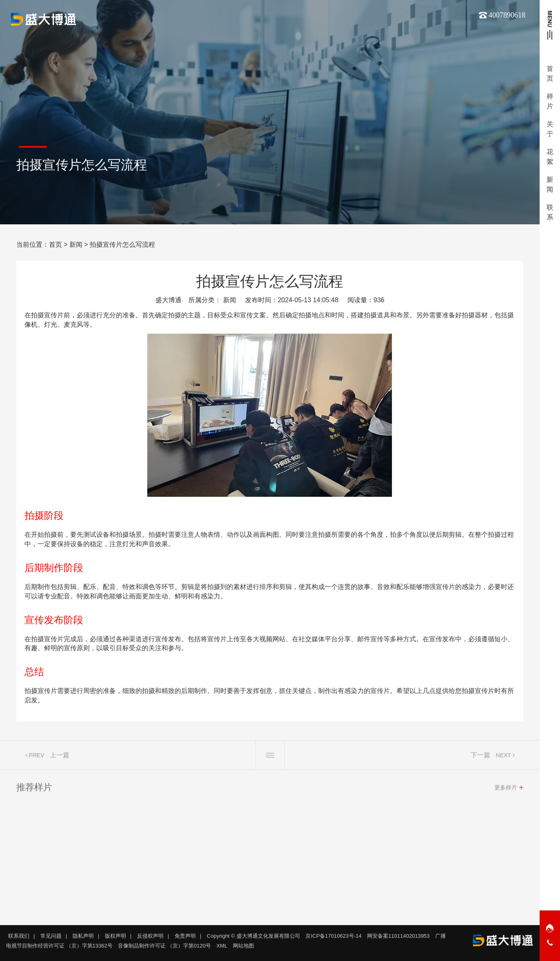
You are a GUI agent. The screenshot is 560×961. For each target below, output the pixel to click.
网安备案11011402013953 (398, 936)
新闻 (76, 245)
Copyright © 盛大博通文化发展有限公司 (253, 936)
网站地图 (243, 946)
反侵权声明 (150, 936)
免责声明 (185, 936)
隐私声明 (83, 936)
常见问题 (51, 936)
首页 (55, 245)
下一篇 (480, 757)
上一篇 (60, 757)
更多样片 (506, 790)
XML (222, 946)
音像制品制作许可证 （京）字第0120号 (164, 946)
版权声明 (115, 936)
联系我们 (19, 936)
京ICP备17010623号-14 (333, 936)
